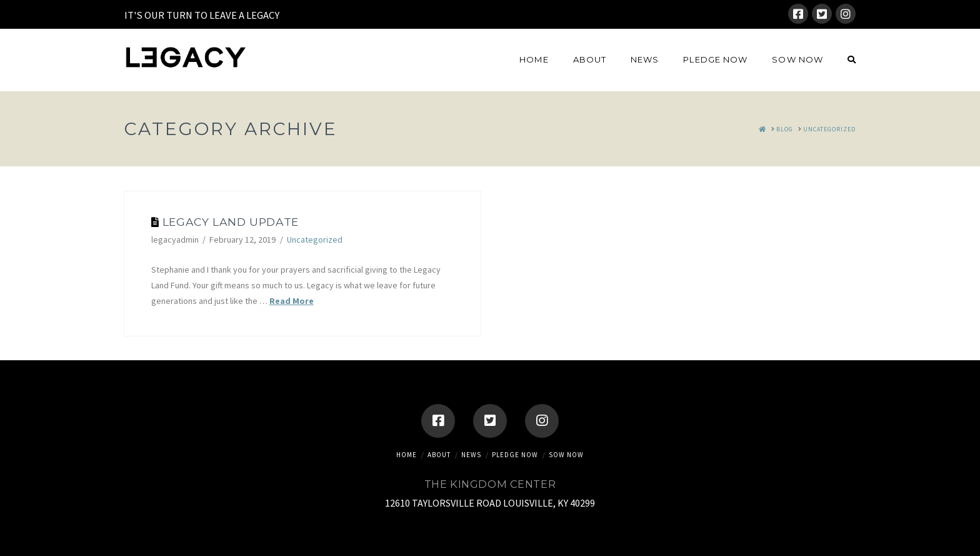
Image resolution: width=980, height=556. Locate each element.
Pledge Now (515, 455)
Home (407, 455)
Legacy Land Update (231, 222)
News (471, 455)
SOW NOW (566, 455)
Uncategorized (315, 240)
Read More (292, 301)
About (439, 455)
